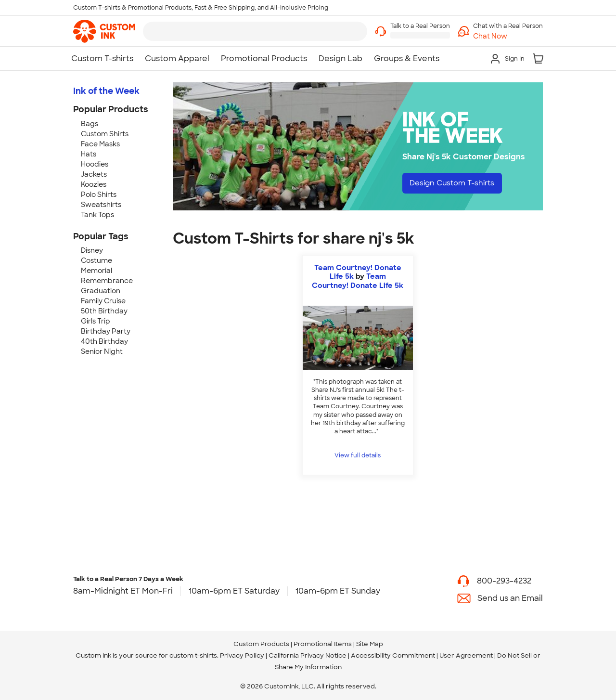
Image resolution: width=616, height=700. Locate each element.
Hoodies (95, 164)
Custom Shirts (105, 134)
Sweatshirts (101, 205)
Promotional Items (323, 644)
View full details (358, 455)
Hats (89, 154)
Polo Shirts (99, 194)
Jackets (94, 174)
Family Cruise (103, 301)
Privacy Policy (242, 655)
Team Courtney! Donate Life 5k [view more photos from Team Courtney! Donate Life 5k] (358, 281)
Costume (96, 260)
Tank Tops (97, 215)
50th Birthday (104, 311)
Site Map (370, 644)
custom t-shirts (193, 655)
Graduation (101, 291)
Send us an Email (510, 598)
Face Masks (100, 144)
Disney (92, 250)
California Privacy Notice (308, 655)
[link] (104, 31)
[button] (508, 36)
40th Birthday (104, 341)
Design (456, 183)
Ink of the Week (106, 91)
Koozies (94, 184)
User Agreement (466, 655)
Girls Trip (96, 321)
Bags (90, 124)
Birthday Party (106, 331)
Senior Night (102, 351)
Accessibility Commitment (393, 655)
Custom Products (261, 644)
